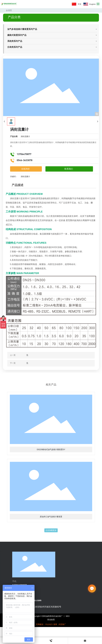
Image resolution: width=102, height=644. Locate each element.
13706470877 (24, 154)
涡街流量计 (25, 136)
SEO (68, 616)
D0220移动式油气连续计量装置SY (51, 449)
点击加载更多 (51, 530)
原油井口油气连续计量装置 (51, 517)
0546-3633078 (25, 160)
